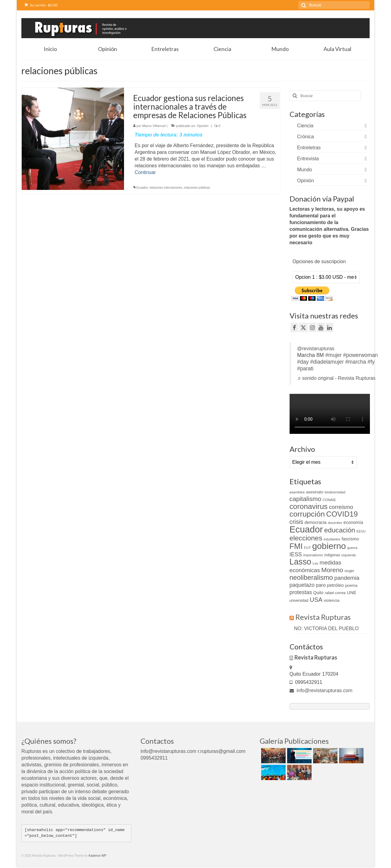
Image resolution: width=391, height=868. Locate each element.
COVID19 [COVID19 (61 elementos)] (342, 514)
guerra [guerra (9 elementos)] (352, 548)
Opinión (203, 126)
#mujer (334, 355)
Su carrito (41, 5)
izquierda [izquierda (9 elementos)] (349, 555)
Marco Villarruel (154, 126)
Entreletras (309, 148)
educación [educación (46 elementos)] (340, 530)
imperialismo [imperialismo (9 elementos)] (313, 555)
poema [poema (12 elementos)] (351, 585)
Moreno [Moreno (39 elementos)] (332, 570)
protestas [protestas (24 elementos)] (301, 592)
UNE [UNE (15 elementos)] (352, 593)
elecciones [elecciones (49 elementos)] (306, 538)
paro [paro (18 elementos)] (321, 585)
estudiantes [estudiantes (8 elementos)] (332, 539)
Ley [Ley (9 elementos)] (315, 563)
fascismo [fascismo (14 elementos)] (350, 539)
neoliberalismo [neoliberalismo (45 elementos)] (311, 577)
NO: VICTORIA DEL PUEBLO (327, 628)
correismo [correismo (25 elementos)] (341, 507)
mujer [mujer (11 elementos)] (349, 571)
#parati (305, 369)
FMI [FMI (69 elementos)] (296, 546)
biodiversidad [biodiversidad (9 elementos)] (335, 492)
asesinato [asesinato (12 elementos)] (315, 492)
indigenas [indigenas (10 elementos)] (332, 555)
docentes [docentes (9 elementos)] (335, 523)
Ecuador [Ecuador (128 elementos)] (306, 529)
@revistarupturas (316, 349)
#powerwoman (360, 355)
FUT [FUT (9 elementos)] (307, 548)
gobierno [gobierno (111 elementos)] (329, 546)
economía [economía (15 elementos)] (353, 522)
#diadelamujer (327, 362)
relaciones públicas (197, 188)
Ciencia (305, 126)
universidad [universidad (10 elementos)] (299, 601)
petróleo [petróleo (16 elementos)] (335, 585)
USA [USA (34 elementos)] (316, 600)
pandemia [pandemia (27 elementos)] (347, 578)
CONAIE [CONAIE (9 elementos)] (329, 500)
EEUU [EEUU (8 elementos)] (361, 531)
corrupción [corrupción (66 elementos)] (307, 514)
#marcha (356, 362)
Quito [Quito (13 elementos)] (318, 593)
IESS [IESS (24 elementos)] (296, 554)
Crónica (306, 137)
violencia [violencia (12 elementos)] (332, 600)
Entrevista (308, 159)
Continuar (145, 172)
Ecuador (142, 188)
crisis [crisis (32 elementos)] (296, 522)
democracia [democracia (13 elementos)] (316, 522)
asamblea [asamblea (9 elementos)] (297, 492)
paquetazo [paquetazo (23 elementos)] (302, 585)
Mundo (305, 170)
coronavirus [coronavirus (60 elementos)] (309, 506)
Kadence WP (97, 856)
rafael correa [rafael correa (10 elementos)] (335, 593)
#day (303, 362)
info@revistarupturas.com (321, 690)
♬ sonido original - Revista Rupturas (336, 378)
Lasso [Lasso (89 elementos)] (300, 562)
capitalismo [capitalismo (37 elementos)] (305, 499)
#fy (371, 362)
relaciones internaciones (166, 188)
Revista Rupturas (323, 617)
